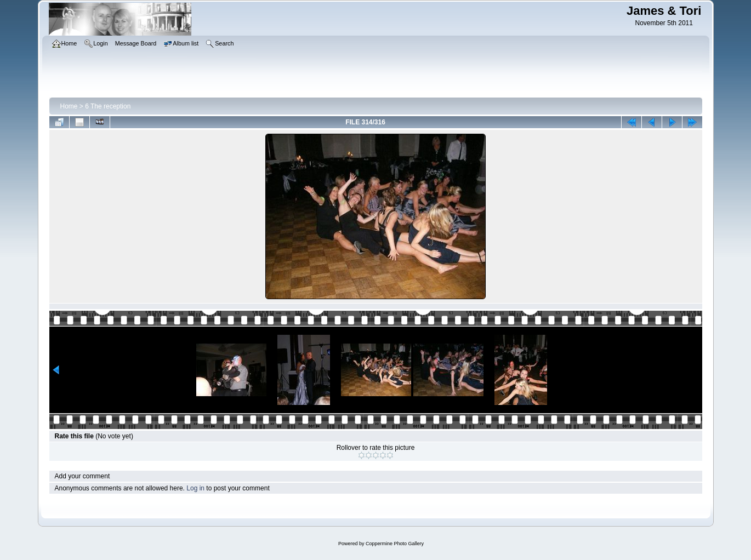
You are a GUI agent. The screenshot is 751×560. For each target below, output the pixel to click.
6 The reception (108, 106)
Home (69, 106)
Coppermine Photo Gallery (395, 544)
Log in (195, 488)
